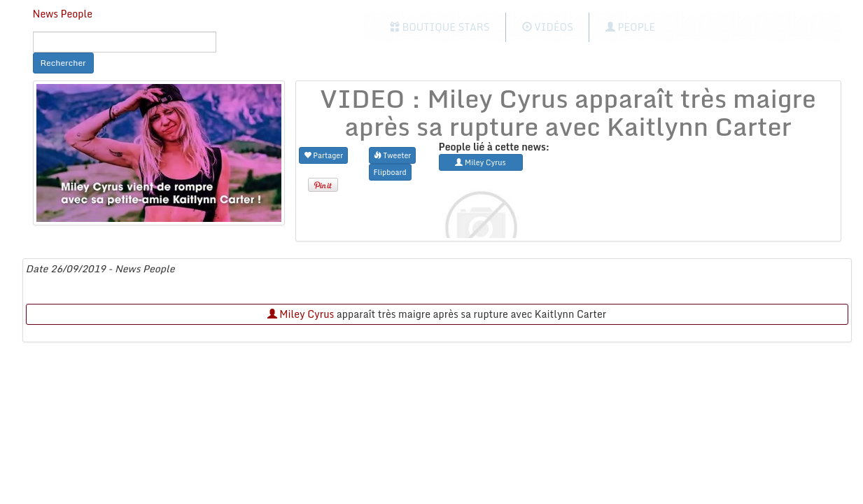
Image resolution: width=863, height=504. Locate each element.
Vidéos (548, 27)
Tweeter (393, 155)
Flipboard (390, 172)
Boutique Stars (440, 27)
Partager (324, 155)
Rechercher (63, 63)
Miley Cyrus (301, 314)
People (630, 27)
